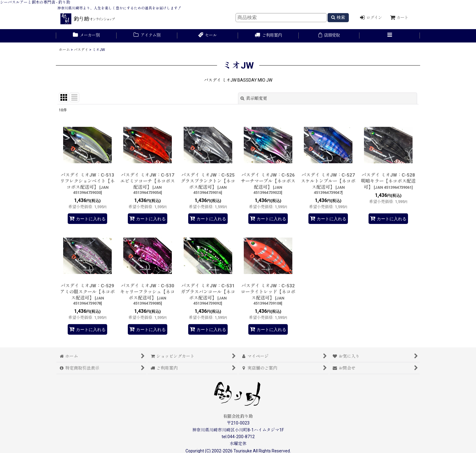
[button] (390, 36)
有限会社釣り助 (238, 416)
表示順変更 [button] (254, 98)
